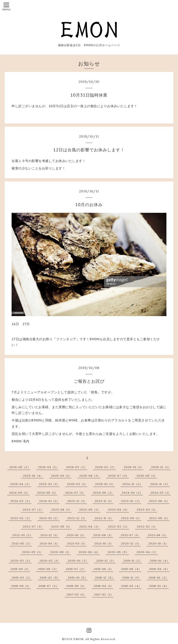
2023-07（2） (33, 510)
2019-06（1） (103, 569)
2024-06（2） (103, 493)
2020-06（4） (89, 552)
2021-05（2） (22, 543)
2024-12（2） (132, 484)
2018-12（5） (105, 578)
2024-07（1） (75, 493)
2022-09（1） (131, 518)
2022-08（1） (159, 518)
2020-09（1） (32, 552)
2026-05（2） (20, 467)
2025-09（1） (61, 476)
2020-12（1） (131, 543)
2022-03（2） (119, 526)
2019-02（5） (50, 578)
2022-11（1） (104, 518)
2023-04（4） (119, 510)
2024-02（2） (21, 501)
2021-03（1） (77, 543)
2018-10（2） (158, 578)
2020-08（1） (61, 552)
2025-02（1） (77, 484)
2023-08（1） (159, 501)
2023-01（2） (49, 518)
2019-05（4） (131, 569)
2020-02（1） (50, 561)
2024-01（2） (49, 501)
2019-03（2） (22, 578)
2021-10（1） (76, 535)
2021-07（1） (130, 535)
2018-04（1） (103, 586)
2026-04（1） (48, 467)
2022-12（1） (77, 518)
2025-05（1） (147, 476)
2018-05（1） (76, 586)
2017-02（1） (104, 594)
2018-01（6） (159, 586)
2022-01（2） (22, 535)
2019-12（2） (106, 561)
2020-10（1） (158, 543)
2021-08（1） (103, 535)
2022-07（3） (33, 526)
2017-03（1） (76, 594)
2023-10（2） (131, 501)
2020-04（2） (147, 552)
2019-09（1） (20, 569)
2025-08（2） (90, 476)
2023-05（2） (90, 510)
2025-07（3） (118, 476)
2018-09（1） (21, 586)
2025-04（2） (21, 484)
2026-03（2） (77, 467)
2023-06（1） (61, 510)
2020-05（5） (118, 552)
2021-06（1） (158, 535)
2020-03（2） (21, 561)
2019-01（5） (78, 578)
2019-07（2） (76, 569)
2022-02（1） (147, 526)
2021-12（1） (50, 535)
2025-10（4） (33, 476)
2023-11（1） (104, 501)
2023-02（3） (21, 518)
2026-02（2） (106, 467)
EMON (78, 639)
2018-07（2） (49, 586)
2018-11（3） (132, 578)
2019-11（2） (133, 561)
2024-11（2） (160, 484)
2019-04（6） (159, 569)
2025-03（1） (49, 484)
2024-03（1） (161, 493)
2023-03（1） (147, 510)
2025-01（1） (105, 484)
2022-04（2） (90, 526)
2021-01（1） (104, 543)
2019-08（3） (48, 569)
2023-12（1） (77, 501)
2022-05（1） (61, 526)
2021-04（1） (49, 543)
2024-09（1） (19, 493)
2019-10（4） (160, 561)
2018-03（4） (131, 586)
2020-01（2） (78, 561)
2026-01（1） (134, 467)
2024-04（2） (132, 493)
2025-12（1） (161, 467)
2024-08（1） (47, 493)
